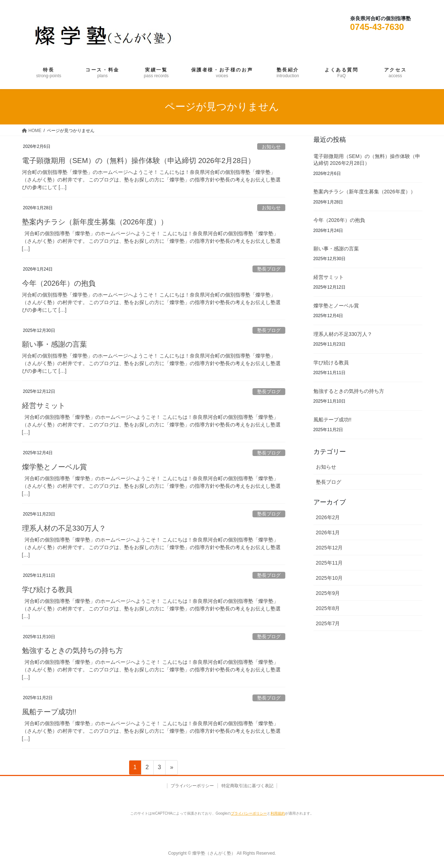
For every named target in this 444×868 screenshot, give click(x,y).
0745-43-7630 (377, 27)
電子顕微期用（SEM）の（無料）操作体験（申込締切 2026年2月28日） (139, 161)
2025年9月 (328, 593)
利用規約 (278, 813)
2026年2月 (328, 517)
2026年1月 (328, 532)
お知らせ (271, 147)
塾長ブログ (269, 269)
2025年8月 (328, 608)
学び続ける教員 (47, 589)
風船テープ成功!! (49, 712)
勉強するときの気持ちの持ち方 (72, 650)
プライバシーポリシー (192, 786)
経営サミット (44, 405)
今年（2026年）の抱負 (59, 283)
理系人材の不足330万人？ (64, 528)
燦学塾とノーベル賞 (54, 467)
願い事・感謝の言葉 (54, 344)
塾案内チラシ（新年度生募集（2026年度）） (95, 222)
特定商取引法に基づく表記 (248, 786)
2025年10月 (329, 578)
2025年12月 (329, 548)
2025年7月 (328, 623)
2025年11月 (329, 563)
